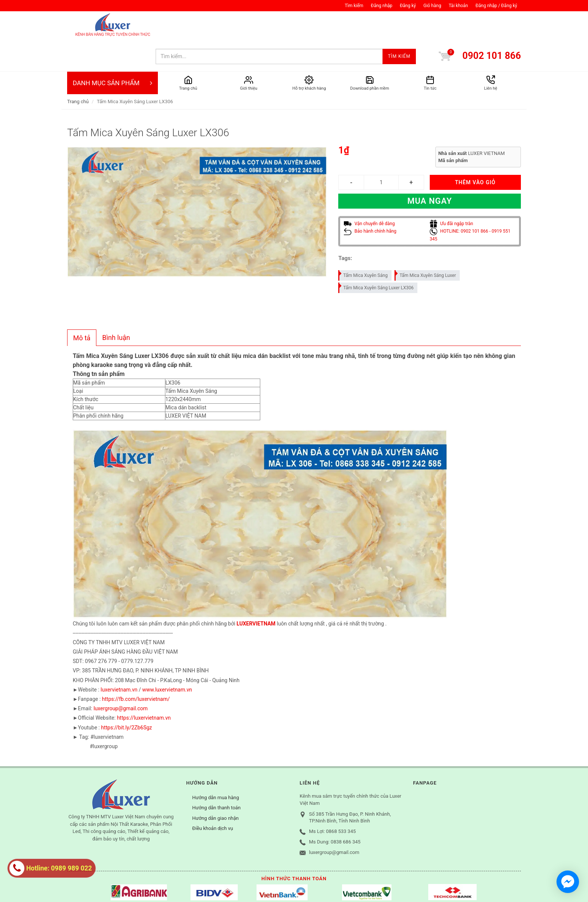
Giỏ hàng (432, 6)
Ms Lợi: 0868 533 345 (332, 801)
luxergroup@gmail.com (120, 678)
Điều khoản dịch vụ (213, 798)
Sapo (197, 885)
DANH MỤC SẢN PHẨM (112, 53)
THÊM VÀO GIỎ (475, 152)
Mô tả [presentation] (82, 308)
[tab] (82, 308)
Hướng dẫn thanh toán (217, 778)
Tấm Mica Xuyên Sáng (363, 244)
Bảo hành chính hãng (370, 201)
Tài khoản (458, 6)
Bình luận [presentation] (116, 307)
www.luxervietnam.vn (167, 660)
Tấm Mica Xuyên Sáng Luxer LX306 (376, 256)
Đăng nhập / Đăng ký (496, 6)
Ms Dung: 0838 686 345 (335, 812)
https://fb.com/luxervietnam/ (136, 669)
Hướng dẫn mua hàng (216, 767)
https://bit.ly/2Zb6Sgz (126, 698)
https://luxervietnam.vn (144, 688)
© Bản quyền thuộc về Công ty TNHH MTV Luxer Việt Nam (130, 885)
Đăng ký (408, 6)
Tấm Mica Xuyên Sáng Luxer (425, 244)
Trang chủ (78, 71)
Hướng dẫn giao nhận (216, 788)
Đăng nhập (382, 6)
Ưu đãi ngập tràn (451, 194)
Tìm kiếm (354, 6)
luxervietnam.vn (119, 660)
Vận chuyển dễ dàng (369, 194)
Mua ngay (430, 171)
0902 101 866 (492, 26)
